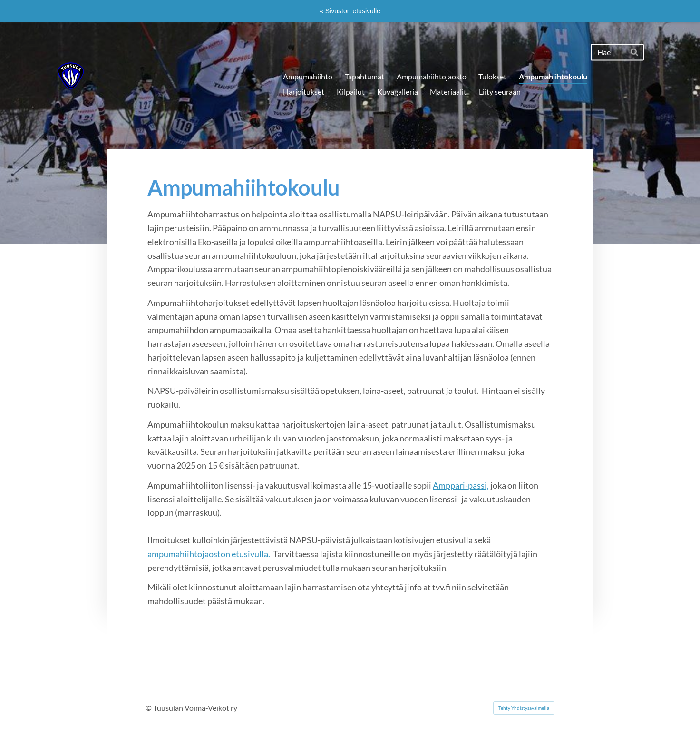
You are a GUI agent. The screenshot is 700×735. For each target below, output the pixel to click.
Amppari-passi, (461, 485)
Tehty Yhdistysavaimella (524, 708)
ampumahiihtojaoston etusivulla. (209, 554)
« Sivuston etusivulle (350, 11)
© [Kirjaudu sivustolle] (149, 708)
